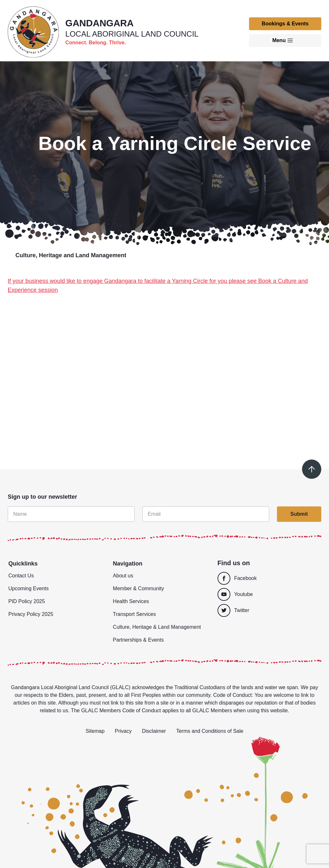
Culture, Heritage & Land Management (157, 627)
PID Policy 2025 (27, 601)
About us (123, 576)
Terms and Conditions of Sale (210, 731)
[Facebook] (267, 578)
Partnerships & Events (138, 640)
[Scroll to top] (312, 469)
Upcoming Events (28, 588)
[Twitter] (269, 610)
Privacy (123, 731)
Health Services (131, 601)
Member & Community (138, 588)
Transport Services (134, 614)
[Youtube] (267, 594)
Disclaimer (154, 731)
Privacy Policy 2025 (31, 614)
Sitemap (95, 731)
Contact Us (21, 576)
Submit (299, 514)
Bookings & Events (285, 24)
